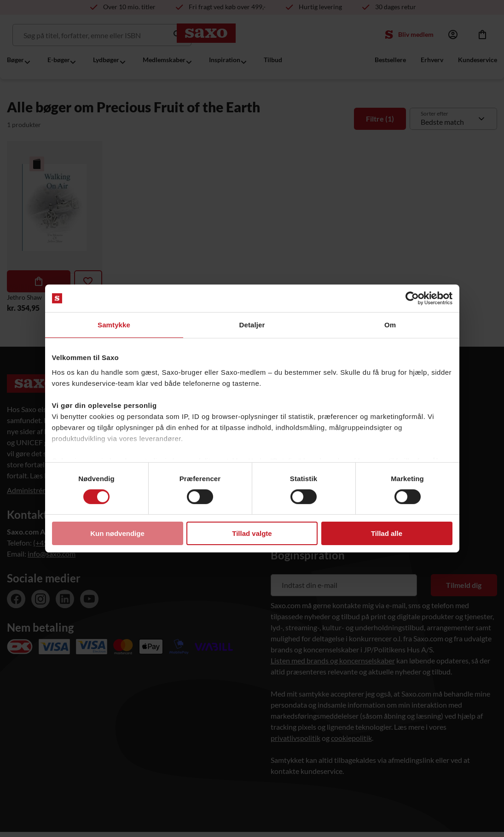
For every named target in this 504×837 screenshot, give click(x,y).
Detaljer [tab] (252, 325)
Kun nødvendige (117, 533)
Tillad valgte (252, 533)
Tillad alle (387, 533)
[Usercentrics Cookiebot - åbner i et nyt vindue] (412, 298)
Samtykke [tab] (114, 325)
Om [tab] (390, 325)
